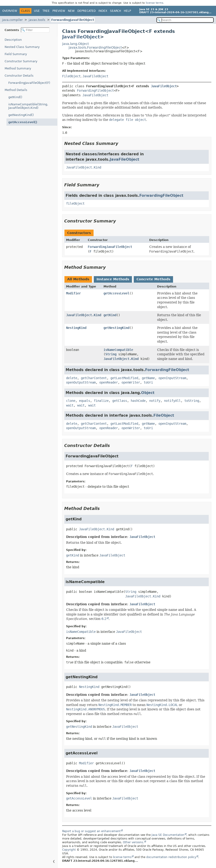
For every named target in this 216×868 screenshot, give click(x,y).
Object (148, 393)
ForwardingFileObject (95, 91)
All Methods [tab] (78, 279)
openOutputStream (81, 382)
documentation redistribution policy (171, 857)
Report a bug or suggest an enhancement (91, 831)
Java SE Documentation (168, 835)
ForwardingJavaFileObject (73, 20)
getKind (110, 315)
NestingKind (76, 328)
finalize (101, 401)
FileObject (71, 76)
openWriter (131, 382)
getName (148, 378)
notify (155, 401)
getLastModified (124, 378)
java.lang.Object (75, 44)
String (111, 354)
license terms (155, 3)
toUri (148, 382)
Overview (10, 11)
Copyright (69, 850)
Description (13, 40)
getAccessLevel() (23, 122)
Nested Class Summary (22, 47)
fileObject (75, 203)
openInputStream (172, 378)
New (71, 11)
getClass (120, 401)
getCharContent (94, 378)
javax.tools (37, 20)
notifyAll (172, 401)
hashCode (138, 401)
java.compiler (12, 20)
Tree (46, 11)
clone (71, 401)
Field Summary (16, 54)
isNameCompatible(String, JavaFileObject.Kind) (28, 106)
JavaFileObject (81, 37)
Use (37, 11)
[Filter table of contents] (35, 30)
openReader (109, 382)
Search (116, 11)
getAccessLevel (116, 293)
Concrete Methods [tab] (153, 279)
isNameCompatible (118, 350)
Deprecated (87, 11)
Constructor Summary (21, 61)
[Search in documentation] (185, 20)
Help (127, 11)
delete (72, 378)
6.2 (104, 619)
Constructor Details (19, 76)
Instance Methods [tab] (113, 279)
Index (103, 11)
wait (70, 405)
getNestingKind (116, 328)
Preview (59, 11)
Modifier (73, 293)
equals (85, 401)
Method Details (16, 90)
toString (192, 401)
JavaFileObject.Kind (84, 167)
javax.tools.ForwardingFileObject (95, 47)
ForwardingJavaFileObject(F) (29, 83)
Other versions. (133, 842)
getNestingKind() (21, 115)
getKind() (15, 97)
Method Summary (18, 68)
